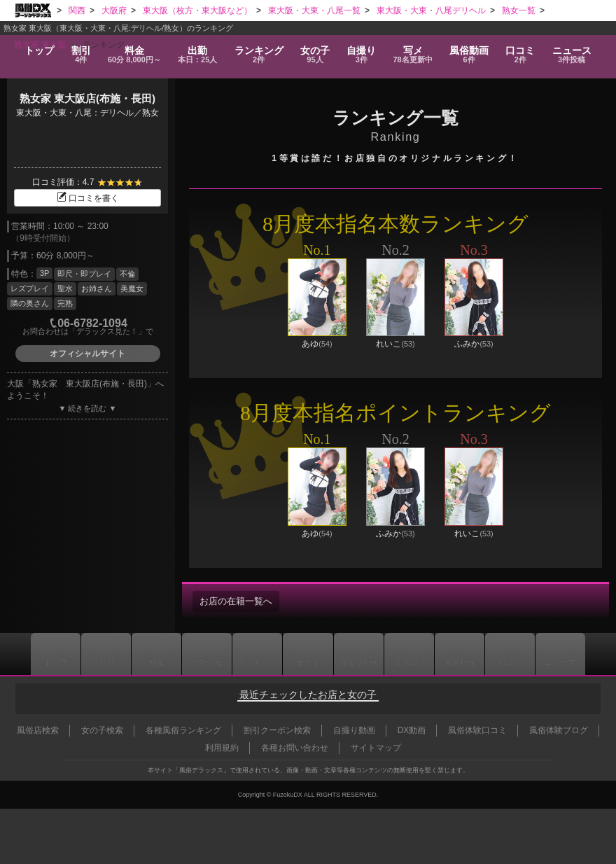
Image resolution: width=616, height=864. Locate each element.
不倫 (127, 274)
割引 (78, 50)
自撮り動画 (361, 654)
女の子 (317, 50)
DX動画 (412, 730)
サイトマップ (376, 748)
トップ (35, 46)
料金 (133, 50)
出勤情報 (202, 654)
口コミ (525, 50)
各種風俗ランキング (183, 730)
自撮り (363, 50)
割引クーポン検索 (277, 730)
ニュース (576, 50)
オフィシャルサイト (87, 354)
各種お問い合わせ (295, 748)
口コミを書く (87, 198)
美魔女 (132, 288)
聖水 (65, 288)
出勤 (199, 50)
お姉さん (97, 288)
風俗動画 (473, 50)
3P (44, 273)
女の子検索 (102, 730)
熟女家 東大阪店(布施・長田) (87, 98)
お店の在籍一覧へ (239, 601)
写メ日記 (414, 654)
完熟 (65, 303)
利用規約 (222, 748)
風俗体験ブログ (559, 730)
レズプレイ (30, 288)
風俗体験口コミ (477, 730)
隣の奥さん (30, 303)
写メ (416, 50)
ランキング (261, 50)
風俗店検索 (38, 730)
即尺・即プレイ (84, 274)
